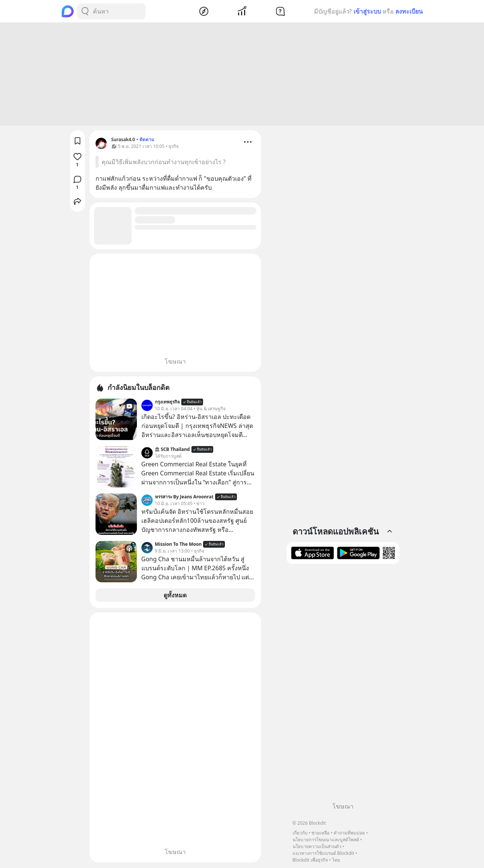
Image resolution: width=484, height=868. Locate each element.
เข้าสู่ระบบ (367, 11)
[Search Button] (85, 11)
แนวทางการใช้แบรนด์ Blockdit (323, 853)
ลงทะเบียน (409, 11)
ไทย (336, 860)
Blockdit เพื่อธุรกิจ (310, 860)
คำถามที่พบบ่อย (349, 833)
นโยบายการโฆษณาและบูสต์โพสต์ (326, 840)
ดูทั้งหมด (175, 596)
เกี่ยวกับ (300, 833)
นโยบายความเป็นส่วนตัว (317, 846)
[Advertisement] (242, 75)
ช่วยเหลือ (320, 833)
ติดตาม (147, 141)
